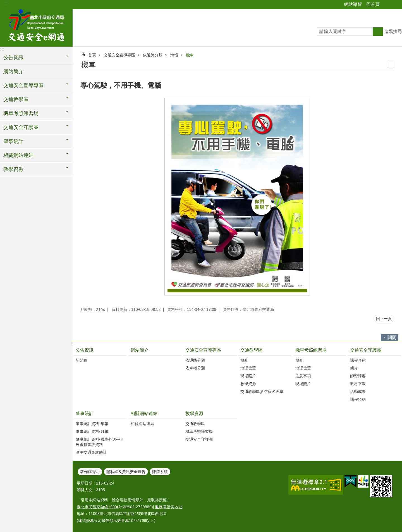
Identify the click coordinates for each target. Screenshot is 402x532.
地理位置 (248, 368)
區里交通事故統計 (91, 452)
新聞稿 (82, 360)
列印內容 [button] (391, 64)
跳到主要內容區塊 (3, 3)
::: (6, 3)
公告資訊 (85, 350)
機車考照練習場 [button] (21, 113)
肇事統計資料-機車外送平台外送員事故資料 (100, 442)
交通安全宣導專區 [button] (23, 85)
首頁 (92, 55)
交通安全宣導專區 (119, 55)
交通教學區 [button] (16, 99)
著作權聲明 (90, 472)
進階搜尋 (393, 31)
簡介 (244, 360)
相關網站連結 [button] (18, 155)
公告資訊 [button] (13, 58)
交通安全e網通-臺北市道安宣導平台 (36, 27)
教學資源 (248, 384)
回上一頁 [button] (384, 319)
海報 (174, 55)
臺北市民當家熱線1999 (97, 507)
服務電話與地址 (169, 507)
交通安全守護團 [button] (21, 127)
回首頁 (373, 4)
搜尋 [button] (378, 32)
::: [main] (82, 53)
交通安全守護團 (366, 350)
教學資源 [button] (13, 169)
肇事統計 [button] (13, 141)
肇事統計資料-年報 (92, 424)
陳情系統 (160, 472)
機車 (190, 55)
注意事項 (303, 376)
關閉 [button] (392, 337)
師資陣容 (358, 376)
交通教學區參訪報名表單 (262, 392)
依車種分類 (195, 368)
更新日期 (85, 483)
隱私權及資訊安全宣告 (126, 472)
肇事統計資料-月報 (92, 431)
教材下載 (358, 384)
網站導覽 (353, 4)
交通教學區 (252, 350)
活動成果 (358, 392)
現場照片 (248, 376)
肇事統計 (85, 413)
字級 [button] (394, 5)
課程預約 (358, 399)
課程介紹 (358, 360)
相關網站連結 (144, 413)
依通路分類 (153, 55)
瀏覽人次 (85, 490)
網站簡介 (13, 71)
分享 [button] (387, 5)
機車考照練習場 (311, 350)
